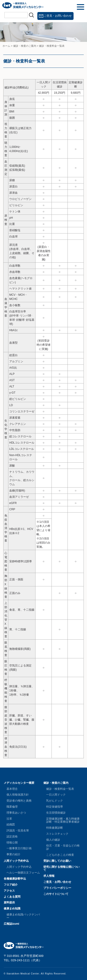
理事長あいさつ (16, 813)
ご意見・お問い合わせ (58, 16)
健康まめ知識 (12, 908)
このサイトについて (56, 894)
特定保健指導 (55, 807)
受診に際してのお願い (57, 861)
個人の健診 (53, 840)
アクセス (9, 891)
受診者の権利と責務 (19, 801)
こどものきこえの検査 (60, 855)
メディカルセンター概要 (19, 783)
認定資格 (12, 837)
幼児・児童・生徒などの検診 (63, 847)
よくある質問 (12, 897)
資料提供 (9, 902)
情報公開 (12, 843)
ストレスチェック (57, 834)
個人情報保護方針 (18, 795)
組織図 (11, 824)
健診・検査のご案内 (56, 783)
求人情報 (49, 876)
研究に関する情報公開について (61, 868)
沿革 (9, 819)
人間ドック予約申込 (16, 861)
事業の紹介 (13, 854)
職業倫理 (12, 807)
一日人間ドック (56, 795)
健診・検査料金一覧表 (60, 789)
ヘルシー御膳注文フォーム (23, 873)
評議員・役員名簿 (18, 831)
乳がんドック (55, 801)
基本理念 (12, 789)
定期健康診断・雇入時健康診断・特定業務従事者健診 (63, 820)
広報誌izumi (11, 924)
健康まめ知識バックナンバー (23, 916)
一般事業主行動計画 (19, 848)
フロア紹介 (11, 885)
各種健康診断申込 (15, 879)
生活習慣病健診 (56, 813)
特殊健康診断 (55, 828)
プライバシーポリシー (57, 888)
